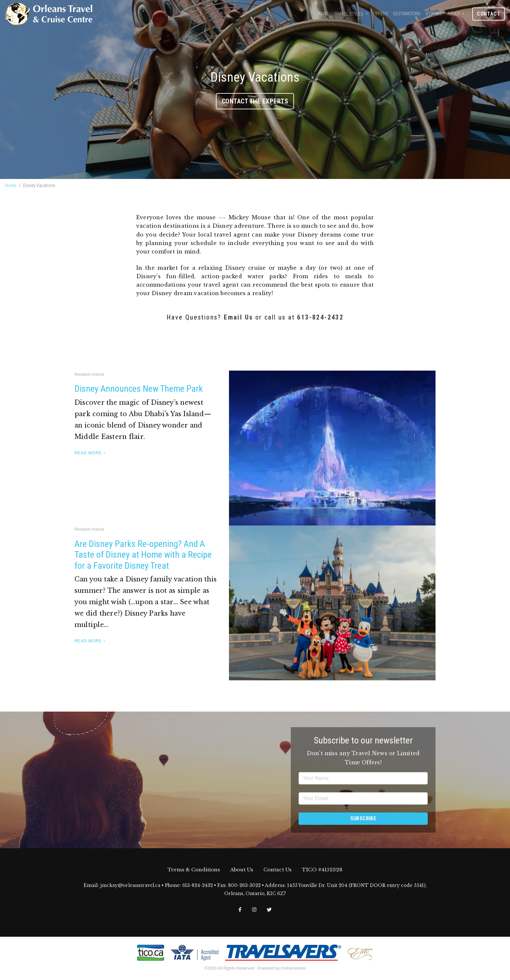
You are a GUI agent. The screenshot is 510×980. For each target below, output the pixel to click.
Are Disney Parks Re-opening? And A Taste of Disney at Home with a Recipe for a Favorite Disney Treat (143, 555)
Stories (434, 14)
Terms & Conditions (194, 870)
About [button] (454, 14)
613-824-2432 (320, 317)
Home (323, 14)
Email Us (238, 317)
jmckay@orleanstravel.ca (130, 885)
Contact (489, 14)
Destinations (407, 14)
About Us (242, 870)
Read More (88, 453)
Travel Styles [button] (349, 14)
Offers (381, 14)
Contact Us (277, 870)
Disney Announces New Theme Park (139, 389)
